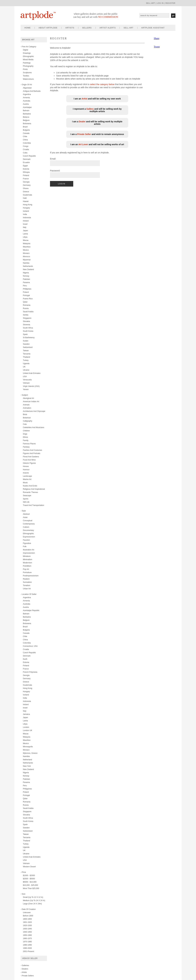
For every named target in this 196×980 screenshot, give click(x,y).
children (26, 431)
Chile (25, 137)
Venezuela (27, 380)
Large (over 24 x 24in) (32, 904)
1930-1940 (27, 929)
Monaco (26, 253)
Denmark (27, 159)
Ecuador (26, 162)
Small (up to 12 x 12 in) (33, 897)
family (26, 440)
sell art (151, 3)
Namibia (26, 756)
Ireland (26, 221)
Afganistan (27, 88)
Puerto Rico (28, 299)
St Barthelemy (29, 338)
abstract (26, 514)
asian (25, 517)
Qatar (25, 302)
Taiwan (26, 351)
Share (157, 38)
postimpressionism (31, 576)
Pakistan (26, 279)
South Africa (28, 328)
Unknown (27, 913)
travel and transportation (34, 505)
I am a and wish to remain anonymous (97, 134)
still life (26, 502)
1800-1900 (27, 919)
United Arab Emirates (32, 857)
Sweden (26, 344)
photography (28, 66)
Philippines (27, 789)
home (28, 28)
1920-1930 (27, 925)
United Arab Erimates (32, 373)
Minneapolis (28, 747)
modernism (27, 563)
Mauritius (27, 247)
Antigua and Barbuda (32, 91)
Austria (26, 104)
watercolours (28, 79)
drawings (27, 53)
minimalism (28, 559)
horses (26, 466)
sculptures (27, 73)
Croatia (26, 149)
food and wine (29, 460)
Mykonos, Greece (30, 753)
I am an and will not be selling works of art (97, 144)
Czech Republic (29, 156)
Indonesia (27, 218)
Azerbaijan (27, 107)
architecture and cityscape (34, 411)
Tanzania (27, 354)
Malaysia (27, 244)
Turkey (26, 360)
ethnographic (28, 56)
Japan (25, 231)
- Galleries (25, 965)
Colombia (27, 143)
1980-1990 (27, 945)
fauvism (26, 540)
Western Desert (29, 867)
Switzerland (28, 347)
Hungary (26, 208)
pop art (26, 569)
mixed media (28, 60)
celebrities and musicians (34, 427)
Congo (26, 146)
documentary (28, 530)
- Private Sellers (27, 976)
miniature (27, 556)
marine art (27, 479)
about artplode (48, 28)
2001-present (28, 951)
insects (26, 473)
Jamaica (26, 714)
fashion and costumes (33, 450)
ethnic (25, 437)
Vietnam (26, 383)
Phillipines (27, 289)
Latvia (25, 234)
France (26, 179)
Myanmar (27, 260)
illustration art (29, 550)
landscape (27, 476)
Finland (26, 175)
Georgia (26, 182)
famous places (29, 444)
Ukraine (26, 370)
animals (26, 405)
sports (26, 499)
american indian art (31, 402)
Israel (25, 224)
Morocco (26, 257)
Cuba (25, 153)
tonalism (27, 585)
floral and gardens (31, 457)
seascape (27, 496)
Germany (27, 185)
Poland (26, 292)
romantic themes (30, 492)
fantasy (26, 447)
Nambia (26, 263)
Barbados (27, 114)
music (25, 483)
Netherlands (28, 266)
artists (70, 28)
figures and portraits (32, 453)
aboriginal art (28, 398)
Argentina (27, 94)
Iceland (26, 211)
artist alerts (108, 28)
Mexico (26, 250)
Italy (25, 227)
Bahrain (26, 111)
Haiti (25, 198)
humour (26, 470)
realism (26, 579)
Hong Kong (28, 205)
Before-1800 (28, 916)
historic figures (29, 463)
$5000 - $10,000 (30, 882)
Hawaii (26, 201)
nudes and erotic (30, 486)
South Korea (28, 331)
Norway (26, 276)
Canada (26, 133)
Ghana (26, 188)
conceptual (28, 521)
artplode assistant (153, 28)
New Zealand (28, 269)
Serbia (26, 315)
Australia (27, 101)
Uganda (26, 364)
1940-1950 (27, 932)
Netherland (27, 760)
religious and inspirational (34, 489)
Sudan (26, 341)
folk (25, 547)
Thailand (26, 357)
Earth (25, 659)
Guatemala (27, 195)
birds (25, 414)
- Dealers (24, 969)
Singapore (27, 318)
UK (24, 367)
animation (27, 408)
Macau (26, 240)
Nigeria (26, 273)
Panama (26, 282)
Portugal (26, 295)
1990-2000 (27, 948)
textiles (26, 76)
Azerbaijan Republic (31, 610)
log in (160, 3)
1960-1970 (27, 938)
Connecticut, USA (30, 646)
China (25, 140)
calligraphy (28, 421)
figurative (27, 543)
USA (25, 376)
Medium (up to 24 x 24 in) (34, 900)
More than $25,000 (31, 888)
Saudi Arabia (28, 312)
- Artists (24, 972)
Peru (25, 286)
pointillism (27, 566)
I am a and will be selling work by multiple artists (97, 123)
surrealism (27, 582)
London (26, 727)
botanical (27, 418)
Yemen (26, 389)
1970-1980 (27, 942)
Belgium (26, 120)
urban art (27, 589)
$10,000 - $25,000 (30, 885)
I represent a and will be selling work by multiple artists (97, 110)
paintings (27, 63)
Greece (26, 192)
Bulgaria (26, 130)
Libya (25, 237)
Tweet (157, 47)
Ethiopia (26, 172)
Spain (25, 334)
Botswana (27, 124)
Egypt (25, 166)
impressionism (29, 553)
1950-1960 (27, 935)
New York (27, 766)
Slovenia (26, 325)
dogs (25, 434)
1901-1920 (27, 922)
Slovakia (26, 321)
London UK (28, 730)
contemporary (29, 524)
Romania (27, 305)
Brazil (25, 127)
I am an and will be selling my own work (97, 99)
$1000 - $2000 (29, 875)
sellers (87, 28)
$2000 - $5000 (29, 879)
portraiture (27, 572)
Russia (26, 308)
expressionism (29, 537)
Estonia (26, 169)
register (170, 3)
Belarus (26, 117)
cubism (26, 527)
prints (25, 69)
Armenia (26, 98)
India (25, 214)
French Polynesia (30, 672)
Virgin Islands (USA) (31, 386)
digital (25, 50)
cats (25, 424)
